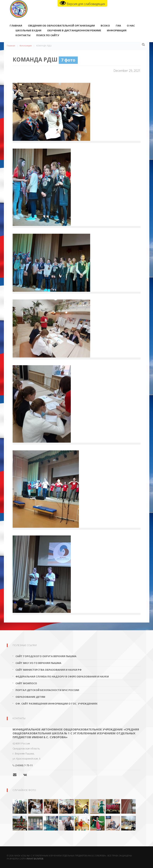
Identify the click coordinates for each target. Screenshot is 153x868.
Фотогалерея (26, 46)
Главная (16, 26)
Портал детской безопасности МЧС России (47, 690)
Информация (117, 31)
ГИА (118, 26)
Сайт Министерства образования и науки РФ (49, 670)
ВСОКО (105, 26)
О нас (131, 26)
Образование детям (30, 697)
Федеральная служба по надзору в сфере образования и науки (62, 676)
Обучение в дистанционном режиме (74, 31)
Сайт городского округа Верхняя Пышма (46, 656)
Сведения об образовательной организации (61, 26)
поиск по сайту (48, 36)
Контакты (23, 36)
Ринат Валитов (35, 859)
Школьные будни (28, 31)
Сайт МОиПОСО (26, 683)
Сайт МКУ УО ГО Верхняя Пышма (38, 663)
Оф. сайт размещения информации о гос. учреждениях (57, 704)
